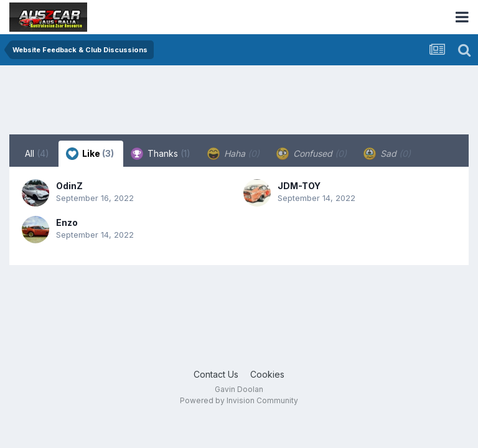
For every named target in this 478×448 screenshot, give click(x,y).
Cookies (267, 374)
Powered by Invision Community (239, 400)
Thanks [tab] (161, 154)
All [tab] (37, 153)
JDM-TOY (299, 186)
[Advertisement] (236, 103)
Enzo (67, 222)
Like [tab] (90, 154)
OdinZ (69, 186)
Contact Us (216, 374)
